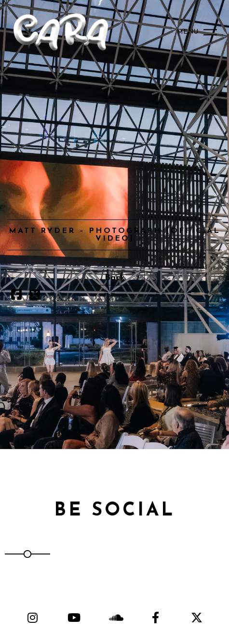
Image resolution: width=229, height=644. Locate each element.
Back (115, 278)
